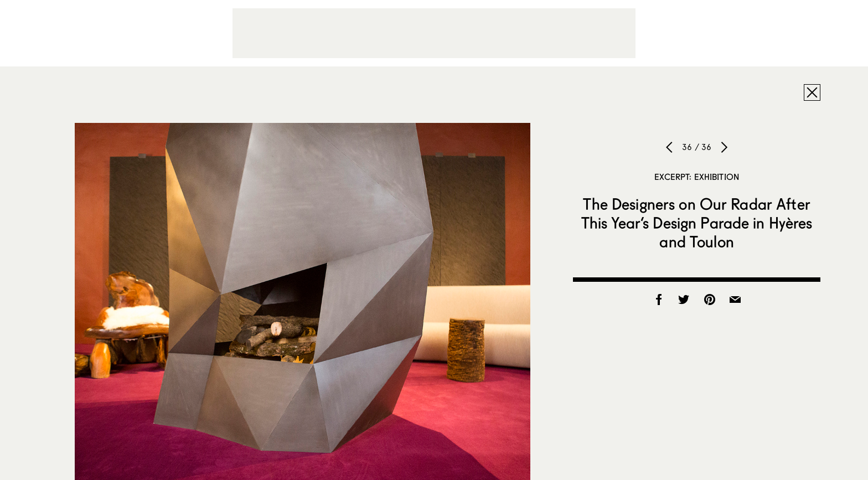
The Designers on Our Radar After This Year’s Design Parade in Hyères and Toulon (697, 223)
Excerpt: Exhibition (697, 177)
